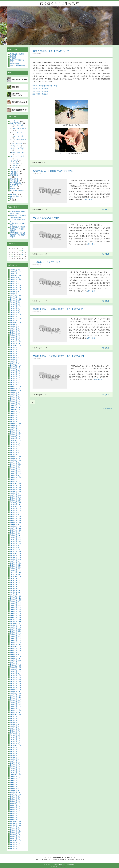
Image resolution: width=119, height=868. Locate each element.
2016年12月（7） (16, 456)
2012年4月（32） (16, 565)
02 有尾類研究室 (16, 123)
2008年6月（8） (15, 654)
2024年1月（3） (15, 317)
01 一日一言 (14, 121)
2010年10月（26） (16, 600)
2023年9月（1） (15, 324)
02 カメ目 (14, 162)
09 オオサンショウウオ (18, 149)
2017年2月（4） (15, 452)
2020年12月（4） (16, 386)
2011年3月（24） (16, 590)
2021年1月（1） (15, 384)
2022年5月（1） (15, 355)
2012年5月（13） (16, 563)
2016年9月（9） (15, 462)
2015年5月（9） (15, 493)
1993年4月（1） (15, 843)
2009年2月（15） (16, 639)
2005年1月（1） (15, 732)
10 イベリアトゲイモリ (18, 153)
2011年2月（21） (16, 592)
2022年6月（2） (15, 353)
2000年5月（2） (15, 783)
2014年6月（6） (15, 515)
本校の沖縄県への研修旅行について (51, 51)
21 (17, 256)
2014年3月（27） (16, 520)
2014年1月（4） (15, 524)
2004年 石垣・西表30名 (40, 91)
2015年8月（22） (16, 487)
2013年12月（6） (16, 526)
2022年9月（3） (15, 348)
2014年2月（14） (16, 522)
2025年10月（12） (16, 276)
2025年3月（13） (16, 289)
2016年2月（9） (15, 476)
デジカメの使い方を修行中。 (48, 218)
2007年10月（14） (16, 670)
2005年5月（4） (15, 724)
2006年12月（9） (16, 689)
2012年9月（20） (16, 555)
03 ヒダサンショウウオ (18, 132)
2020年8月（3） (15, 394)
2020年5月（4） (15, 400)
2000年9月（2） (15, 777)
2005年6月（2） (15, 722)
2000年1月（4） (15, 790)
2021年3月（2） (15, 381)
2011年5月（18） (16, 586)
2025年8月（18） (16, 280)
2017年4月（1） (15, 449)
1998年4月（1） (15, 814)
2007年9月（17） (16, 672)
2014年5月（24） (16, 517)
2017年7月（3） (15, 443)
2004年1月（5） (15, 744)
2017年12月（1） (16, 437)
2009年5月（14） (16, 633)
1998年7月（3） (15, 808)
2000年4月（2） (15, 784)
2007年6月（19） (16, 678)
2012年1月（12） (16, 571)
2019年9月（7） (15, 412)
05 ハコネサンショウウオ (19, 140)
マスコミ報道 (15, 64)
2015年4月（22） (16, 495)
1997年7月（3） (15, 827)
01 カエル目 (15, 160)
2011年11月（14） (16, 575)
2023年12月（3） (16, 318)
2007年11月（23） (16, 668)
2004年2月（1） (15, 742)
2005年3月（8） (15, 728)
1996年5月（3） (15, 837)
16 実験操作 (15, 196)
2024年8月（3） (15, 303)
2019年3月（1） (15, 417)
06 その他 (14, 167)
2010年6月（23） (16, 608)
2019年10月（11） (16, 410)
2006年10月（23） (16, 693)
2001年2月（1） (15, 771)
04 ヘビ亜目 (15, 166)
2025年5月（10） (16, 285)
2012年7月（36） (16, 559)
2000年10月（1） (16, 775)
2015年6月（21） (16, 491)
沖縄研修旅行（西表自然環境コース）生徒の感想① (59, 309)
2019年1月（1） (15, 421)
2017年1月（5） (15, 454)
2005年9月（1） (15, 717)
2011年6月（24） (16, 584)
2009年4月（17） (16, 635)
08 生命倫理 (14, 179)
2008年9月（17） (16, 649)
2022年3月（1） (15, 359)
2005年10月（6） (16, 715)
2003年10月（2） (16, 746)
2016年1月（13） (16, 478)
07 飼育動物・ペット (17, 175)
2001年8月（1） (15, 765)
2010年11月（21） (16, 598)
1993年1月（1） (15, 845)
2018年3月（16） (16, 433)
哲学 (12, 198)
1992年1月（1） (15, 849)
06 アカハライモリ (17, 143)
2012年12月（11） (16, 550)
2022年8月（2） (15, 350)
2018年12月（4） (16, 423)
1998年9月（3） (15, 806)
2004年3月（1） (15, 740)
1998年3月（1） (15, 816)
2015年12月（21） (16, 480)
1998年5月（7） (15, 812)
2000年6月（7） (15, 781)
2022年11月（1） (16, 344)
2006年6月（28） (16, 701)
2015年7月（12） (16, 489)
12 (12, 254)
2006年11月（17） (16, 691)
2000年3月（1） (15, 786)
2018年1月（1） (15, 435)
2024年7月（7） (15, 305)
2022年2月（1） (15, 361)
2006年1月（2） (15, 709)
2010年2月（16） (16, 616)
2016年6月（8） (15, 468)
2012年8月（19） (16, 557)
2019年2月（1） (15, 419)
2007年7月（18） (16, 676)
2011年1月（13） (16, 594)
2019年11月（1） (16, 408)
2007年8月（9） (15, 674)
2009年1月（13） (16, 641)
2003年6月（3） (15, 750)
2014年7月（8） (15, 513)
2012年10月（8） (16, 553)
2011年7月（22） (16, 583)
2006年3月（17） (16, 707)
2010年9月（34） (16, 602)
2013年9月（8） (15, 532)
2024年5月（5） (15, 309)
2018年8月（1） (15, 427)
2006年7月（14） (16, 699)
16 (22, 254)
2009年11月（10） (16, 621)
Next (109, 27)
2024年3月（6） (15, 313)
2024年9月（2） (15, 301)
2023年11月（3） (16, 320)
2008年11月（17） (16, 645)
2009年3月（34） (16, 637)
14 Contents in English (17, 191)
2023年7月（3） (15, 328)
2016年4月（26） (16, 472)
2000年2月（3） (15, 788)
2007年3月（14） (16, 683)
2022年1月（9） (15, 363)
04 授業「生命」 (16, 169)
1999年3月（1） (15, 802)
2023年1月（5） (15, 340)
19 (12, 256)
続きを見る (88, 200)
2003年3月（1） (15, 753)
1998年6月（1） (15, 810)
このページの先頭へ (107, 408)
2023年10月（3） (16, 322)
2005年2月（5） (15, 730)
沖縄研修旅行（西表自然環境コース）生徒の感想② (59, 356)
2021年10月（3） (16, 369)
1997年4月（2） (15, 833)
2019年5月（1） (15, 414)
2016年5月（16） (16, 470)
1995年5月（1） (15, 839)
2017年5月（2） (15, 447)
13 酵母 (13, 189)
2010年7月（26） (16, 606)
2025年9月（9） (15, 278)
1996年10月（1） (16, 835)
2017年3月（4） (15, 451)
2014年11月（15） (16, 505)
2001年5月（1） (15, 767)
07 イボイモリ (15, 145)
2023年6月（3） (15, 330)
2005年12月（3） (16, 711)
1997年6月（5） (15, 829)
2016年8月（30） (16, 464)
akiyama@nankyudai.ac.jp (76, 859)
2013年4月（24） (16, 542)
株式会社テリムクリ (62, 866)
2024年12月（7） (16, 295)
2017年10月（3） (16, 441)
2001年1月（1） (15, 773)
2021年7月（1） (15, 373)
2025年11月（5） (16, 274)
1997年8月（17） (16, 825)
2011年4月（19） (16, 588)
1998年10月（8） (16, 804)
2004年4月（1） (15, 738)
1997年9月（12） (16, 823)
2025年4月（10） (16, 287)
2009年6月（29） (16, 631)
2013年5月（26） (16, 540)
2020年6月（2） (15, 398)
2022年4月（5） (15, 357)
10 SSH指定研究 (16, 183)
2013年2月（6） (15, 546)
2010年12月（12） (16, 596)
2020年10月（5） (16, 390)
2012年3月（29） (16, 567)
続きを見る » (106, 209)
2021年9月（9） (15, 371)
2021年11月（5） (16, 367)
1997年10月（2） (16, 821)
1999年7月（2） (15, 798)
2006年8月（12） (16, 697)
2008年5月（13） (16, 656)
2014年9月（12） (16, 509)
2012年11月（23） (16, 551)
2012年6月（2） (15, 561)
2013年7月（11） (16, 536)
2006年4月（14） (16, 705)
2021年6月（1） (15, 375)
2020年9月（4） (15, 392)
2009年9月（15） (16, 625)
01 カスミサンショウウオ (19, 125)
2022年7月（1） (15, 351)
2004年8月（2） (15, 736)
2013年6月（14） (16, 538)
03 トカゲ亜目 (15, 164)
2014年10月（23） (16, 507)
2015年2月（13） (16, 499)
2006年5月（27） (16, 703)
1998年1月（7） (15, 819)
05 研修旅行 (14, 171)
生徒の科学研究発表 (17, 60)
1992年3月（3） (15, 847)
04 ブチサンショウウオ (18, 136)
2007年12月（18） (16, 666)
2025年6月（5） (15, 284)
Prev (10, 27)
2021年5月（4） (15, 377)
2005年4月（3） (15, 726)
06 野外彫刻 (14, 173)
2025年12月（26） (16, 272)
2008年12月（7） (16, 643)
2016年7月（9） (15, 466)
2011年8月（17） (16, 581)
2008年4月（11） (16, 658)
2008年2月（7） (15, 662)
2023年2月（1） (15, 338)
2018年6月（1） (15, 429)
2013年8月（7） (15, 534)
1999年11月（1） (16, 792)
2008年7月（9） (15, 652)
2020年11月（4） (16, 388)
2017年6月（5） (15, 445)
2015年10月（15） (16, 484)
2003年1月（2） (15, 755)
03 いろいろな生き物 (17, 156)
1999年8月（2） (15, 796)
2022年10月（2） (16, 346)
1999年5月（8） (15, 800)
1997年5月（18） (16, 831)
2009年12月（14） (16, 619)
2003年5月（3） (15, 751)
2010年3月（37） (16, 614)
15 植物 (13, 194)
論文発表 (13, 56)
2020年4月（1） (15, 402)
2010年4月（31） (16, 612)
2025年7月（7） (15, 282)
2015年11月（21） (16, 482)
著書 (12, 62)
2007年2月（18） (16, 685)
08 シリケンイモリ (17, 147)
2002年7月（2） (15, 757)
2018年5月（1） (15, 431)
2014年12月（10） (16, 503)
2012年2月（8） (15, 569)
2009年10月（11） (16, 623)
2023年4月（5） (15, 334)
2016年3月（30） (16, 474)
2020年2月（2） (15, 404)
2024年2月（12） (16, 315)
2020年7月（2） (15, 396)
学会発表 (13, 58)
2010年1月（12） (16, 617)
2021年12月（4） (16, 365)
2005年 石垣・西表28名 (40, 94)
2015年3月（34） (16, 497)
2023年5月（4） (15, 332)
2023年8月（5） (15, 326)
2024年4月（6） (15, 311)
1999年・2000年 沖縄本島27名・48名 (45, 86)
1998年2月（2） (15, 817)
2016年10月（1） (16, 460)
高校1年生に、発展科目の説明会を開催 (53, 171)
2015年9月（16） (16, 485)
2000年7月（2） (15, 779)
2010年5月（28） (16, 610)
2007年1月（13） (16, 687)
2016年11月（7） (16, 458)
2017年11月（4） (16, 439)
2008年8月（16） (16, 650)
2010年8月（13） (16, 604)
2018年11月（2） (16, 425)
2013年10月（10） (16, 530)
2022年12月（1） (16, 342)
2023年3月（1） (15, 336)
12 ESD (13, 187)
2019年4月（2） (15, 416)
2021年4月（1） (15, 379)
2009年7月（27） (16, 629)
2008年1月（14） (16, 664)
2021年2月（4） (15, 383)
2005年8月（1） (15, 718)
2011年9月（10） (16, 579)
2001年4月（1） (15, 769)
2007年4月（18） (16, 682)
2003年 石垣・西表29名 (40, 89)
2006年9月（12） (16, 695)
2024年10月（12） (16, 299)
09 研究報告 (14, 181)
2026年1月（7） (15, 270)
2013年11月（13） (16, 528)
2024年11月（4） (16, 297)
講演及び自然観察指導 (18, 66)
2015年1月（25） (16, 501)
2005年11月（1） (16, 713)
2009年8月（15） (16, 627)
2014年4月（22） (16, 518)
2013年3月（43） (16, 544)
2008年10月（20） (16, 647)
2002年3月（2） (15, 759)
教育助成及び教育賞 (17, 54)
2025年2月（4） (15, 291)
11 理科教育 (14, 185)
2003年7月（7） (15, 748)
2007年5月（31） (16, 680)
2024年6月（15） (16, 307)
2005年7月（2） (15, 720)
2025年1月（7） (15, 293)
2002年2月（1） (15, 761)
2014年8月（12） (16, 511)
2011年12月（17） (16, 573)
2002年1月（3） (15, 763)
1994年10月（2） (16, 841)
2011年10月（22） (16, 577)
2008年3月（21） (16, 660)
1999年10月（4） (16, 794)
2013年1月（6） (15, 548)
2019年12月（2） (16, 406)
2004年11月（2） (16, 734)
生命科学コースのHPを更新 (47, 262)
